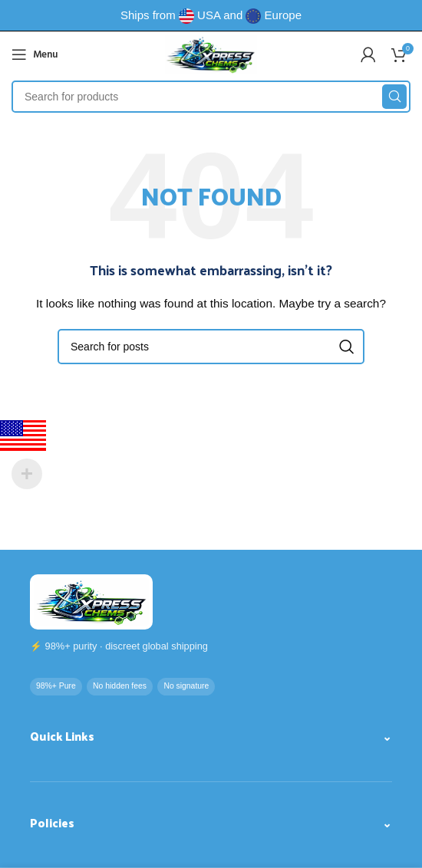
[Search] (211, 97)
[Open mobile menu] (35, 54)
